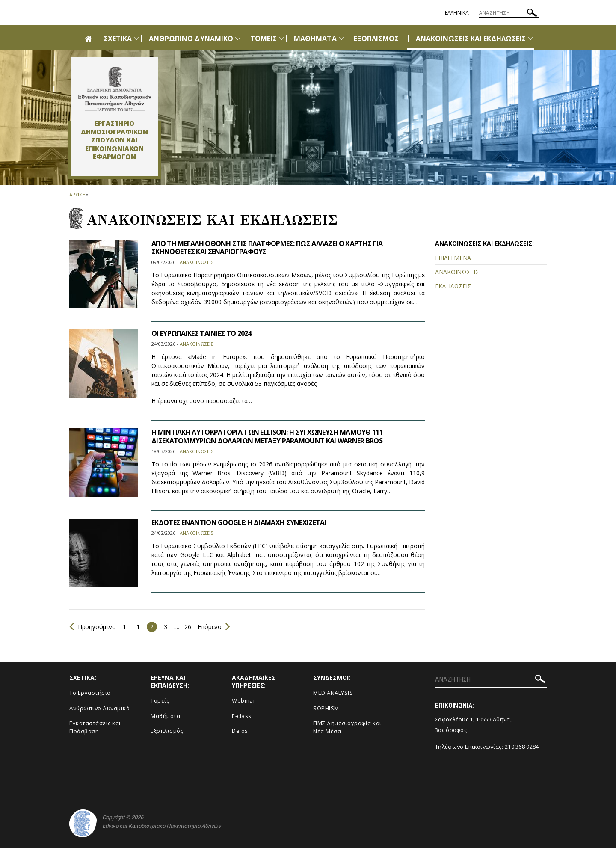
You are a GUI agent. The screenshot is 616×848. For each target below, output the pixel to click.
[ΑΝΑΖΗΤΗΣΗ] (509, 13)
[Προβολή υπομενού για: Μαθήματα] (341, 38)
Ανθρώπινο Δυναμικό (99, 708)
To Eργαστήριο (90, 693)
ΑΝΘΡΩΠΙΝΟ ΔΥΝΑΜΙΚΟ (191, 39)
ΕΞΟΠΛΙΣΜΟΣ (376, 39)
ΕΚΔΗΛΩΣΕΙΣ (453, 286)
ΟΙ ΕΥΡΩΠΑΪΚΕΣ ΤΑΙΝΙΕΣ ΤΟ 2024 (201, 333)
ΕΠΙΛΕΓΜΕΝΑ (453, 258)
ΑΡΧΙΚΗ (77, 194)
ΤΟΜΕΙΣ (264, 39)
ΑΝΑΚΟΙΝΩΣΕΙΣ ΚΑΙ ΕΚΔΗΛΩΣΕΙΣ (471, 39)
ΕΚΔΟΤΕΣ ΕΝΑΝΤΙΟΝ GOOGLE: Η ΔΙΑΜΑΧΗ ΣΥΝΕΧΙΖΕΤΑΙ (239, 522)
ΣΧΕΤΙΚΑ (118, 39)
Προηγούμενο (93, 627)
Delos (240, 731)
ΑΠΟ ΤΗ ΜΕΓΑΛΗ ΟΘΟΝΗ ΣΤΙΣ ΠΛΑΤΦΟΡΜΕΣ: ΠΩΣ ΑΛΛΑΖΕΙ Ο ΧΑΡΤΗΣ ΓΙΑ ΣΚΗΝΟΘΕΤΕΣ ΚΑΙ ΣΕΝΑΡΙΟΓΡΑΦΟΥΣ (267, 248)
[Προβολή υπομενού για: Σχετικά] (136, 38)
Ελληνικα (457, 13)
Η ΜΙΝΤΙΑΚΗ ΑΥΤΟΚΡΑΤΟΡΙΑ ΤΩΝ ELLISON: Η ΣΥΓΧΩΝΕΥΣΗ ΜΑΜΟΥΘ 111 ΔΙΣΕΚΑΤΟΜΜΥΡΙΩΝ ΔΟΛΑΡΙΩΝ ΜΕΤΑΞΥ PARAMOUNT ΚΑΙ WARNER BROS (267, 436)
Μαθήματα (165, 716)
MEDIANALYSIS (333, 693)
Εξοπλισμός (167, 731)
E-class (242, 716)
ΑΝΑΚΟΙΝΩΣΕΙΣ (457, 272)
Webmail (244, 700)
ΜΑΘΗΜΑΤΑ (315, 39)
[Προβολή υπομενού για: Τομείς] (281, 38)
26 (188, 627)
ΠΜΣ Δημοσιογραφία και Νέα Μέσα (347, 727)
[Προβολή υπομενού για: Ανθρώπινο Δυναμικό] (238, 38)
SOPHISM (326, 708)
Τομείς (160, 700)
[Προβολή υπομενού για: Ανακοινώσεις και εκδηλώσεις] (530, 38)
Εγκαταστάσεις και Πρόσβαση (95, 727)
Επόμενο (213, 627)
